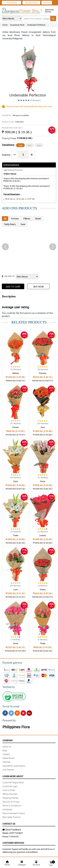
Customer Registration (13, 782)
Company (8, 740)
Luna (15, 589)
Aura (43, 427)
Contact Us (9, 824)
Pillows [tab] (27, 219)
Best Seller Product (31, 3)
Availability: (15, 115)
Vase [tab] (23, 224)
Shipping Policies (11, 798)
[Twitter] (11, 713)
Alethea (16, 373)
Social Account (11, 706)
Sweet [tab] (38, 219)
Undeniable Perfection (36, 25)
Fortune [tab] (15, 219)
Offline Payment (10, 794)
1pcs (20, 145)
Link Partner (8, 770)
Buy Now (39, 287)
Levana (43, 535)
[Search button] (53, 18)
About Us (7, 747)
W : (19, 199)
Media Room (9, 758)
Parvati (16, 427)
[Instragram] (17, 713)
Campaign (7, 809)
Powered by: (9, 720)
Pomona (43, 373)
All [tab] (5, 219)
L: (8, 199)
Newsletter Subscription (14, 766)
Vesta (43, 481)
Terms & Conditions (12, 806)
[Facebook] (5, 713)
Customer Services (13, 843)
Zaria (16, 481)
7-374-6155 (13, 837)
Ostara (43, 589)
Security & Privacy (11, 802)
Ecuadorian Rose (17, 25)
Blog (5, 750)
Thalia (16, 535)
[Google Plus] (29, 713)
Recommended (12, 3)
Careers (6, 754)
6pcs (39, 145)
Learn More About (13, 776)
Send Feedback (12, 829)
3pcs (30, 145)
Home (5, 25)
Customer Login (10, 786)
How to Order (9, 790)
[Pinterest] (23, 713)
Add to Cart (13, 287)
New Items (47, 3)
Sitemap (6, 762)
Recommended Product (14, 813)
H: (30, 199)
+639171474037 (16, 833)
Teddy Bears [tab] (10, 224)
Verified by (9, 687)
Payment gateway (12, 663)
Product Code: (13, 122)
